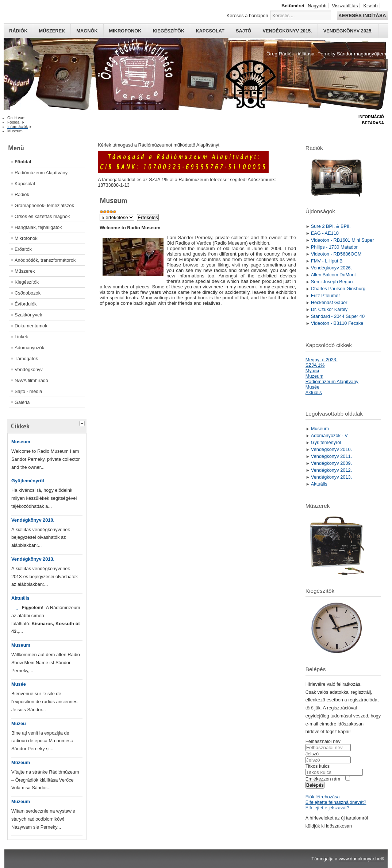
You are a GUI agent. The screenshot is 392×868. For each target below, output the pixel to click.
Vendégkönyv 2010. (33, 520)
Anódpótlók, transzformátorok (45, 260)
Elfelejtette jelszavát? (327, 808)
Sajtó (244, 31)
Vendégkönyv (29, 369)
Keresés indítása (362, 15)
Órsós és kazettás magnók (42, 216)
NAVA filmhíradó (31, 380)
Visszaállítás (345, 6)
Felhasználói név (323, 741)
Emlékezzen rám (323, 779)
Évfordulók (26, 304)
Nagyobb (317, 6)
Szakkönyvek (28, 315)
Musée (19, 684)
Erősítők (23, 249)
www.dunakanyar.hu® (361, 859)
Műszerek (52, 31)
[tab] (83, 423)
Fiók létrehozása (323, 797)
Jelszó (312, 754)
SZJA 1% (315, 365)
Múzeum (21, 762)
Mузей (312, 371)
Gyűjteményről (28, 481)
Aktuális (20, 598)
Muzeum (21, 801)
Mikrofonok (125, 31)
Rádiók (18, 31)
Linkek (21, 337)
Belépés (315, 785)
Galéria (22, 402)
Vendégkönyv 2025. (348, 31)
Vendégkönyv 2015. (287, 31)
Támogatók (26, 359)
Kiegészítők (168, 31)
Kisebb (370, 6)
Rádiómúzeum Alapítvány (41, 173)
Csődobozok (28, 293)
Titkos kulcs (318, 766)
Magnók (87, 31)
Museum (21, 442)
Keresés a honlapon (247, 15)
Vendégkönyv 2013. (33, 559)
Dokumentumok (31, 326)
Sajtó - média (28, 391)
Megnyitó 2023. (322, 360)
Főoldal (23, 162)
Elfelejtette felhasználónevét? (336, 802)
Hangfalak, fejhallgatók (38, 227)
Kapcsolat (210, 31)
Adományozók (29, 348)
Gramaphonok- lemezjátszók (44, 205)
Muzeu (19, 723)
